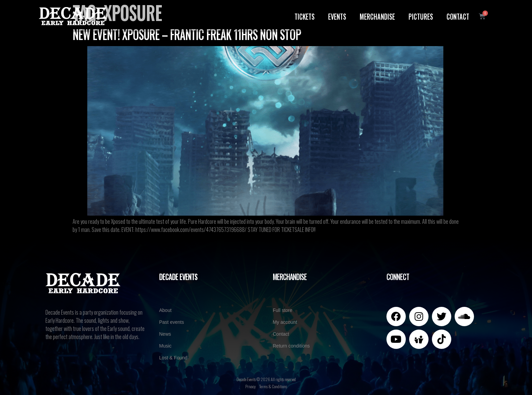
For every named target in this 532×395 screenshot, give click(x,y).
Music (165, 346)
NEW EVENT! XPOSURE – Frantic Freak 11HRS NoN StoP (187, 34)
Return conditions (291, 346)
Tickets (304, 16)
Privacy (251, 386)
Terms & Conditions (273, 386)
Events (336, 16)
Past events (172, 322)
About (165, 310)
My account (285, 322)
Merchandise (377, 16)
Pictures (420, 16)
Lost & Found (173, 358)
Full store (283, 310)
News (165, 334)
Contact (457, 16)
